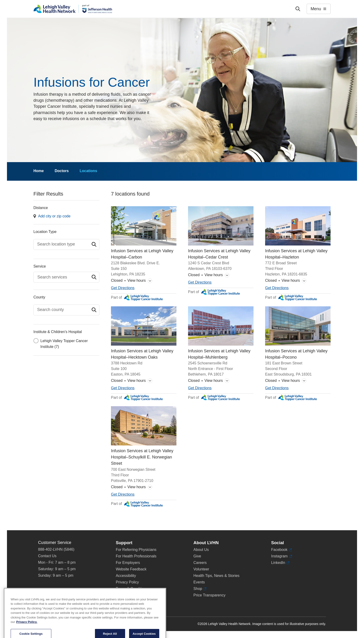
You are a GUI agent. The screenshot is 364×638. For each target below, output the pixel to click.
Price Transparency (209, 595)
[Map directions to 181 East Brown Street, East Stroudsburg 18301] (277, 388)
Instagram (282, 556)
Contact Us (47, 556)
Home (39, 171)
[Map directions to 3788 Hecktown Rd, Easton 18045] (123, 388)
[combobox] (66, 244)
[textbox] (64, 244)
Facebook (281, 550)
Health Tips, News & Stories (216, 576)
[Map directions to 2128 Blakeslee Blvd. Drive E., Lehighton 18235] (123, 288)
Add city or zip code (54, 216)
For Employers (128, 563)
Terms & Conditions (132, 589)
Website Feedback (131, 569)
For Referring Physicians (136, 550)
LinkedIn (280, 563)
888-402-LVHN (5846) (56, 549)
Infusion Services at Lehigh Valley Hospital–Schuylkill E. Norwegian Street (142, 457)
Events (199, 582)
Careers (200, 563)
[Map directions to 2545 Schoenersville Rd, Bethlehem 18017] (200, 388)
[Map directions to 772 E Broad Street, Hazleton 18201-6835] (277, 288)
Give (197, 556)
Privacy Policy (127, 582)
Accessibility (126, 576)
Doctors (62, 171)
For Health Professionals (136, 556)
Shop (200, 589)
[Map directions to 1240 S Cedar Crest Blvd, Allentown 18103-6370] (200, 283)
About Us (201, 550)
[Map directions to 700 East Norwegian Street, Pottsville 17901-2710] (123, 495)
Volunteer (201, 569)
